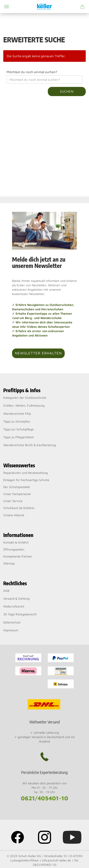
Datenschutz (12, 622)
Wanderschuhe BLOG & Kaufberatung (30, 445)
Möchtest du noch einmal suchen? (32, 72)
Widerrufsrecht (14, 606)
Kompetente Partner (18, 556)
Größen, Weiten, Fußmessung (24, 405)
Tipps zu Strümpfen (17, 421)
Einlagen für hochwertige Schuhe (26, 480)
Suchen (67, 91)
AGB (6, 591)
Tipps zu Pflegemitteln (19, 437)
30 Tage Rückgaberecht (20, 614)
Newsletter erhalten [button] (38, 353)
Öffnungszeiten (14, 549)
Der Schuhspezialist (17, 487)
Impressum (11, 630)
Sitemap (9, 563)
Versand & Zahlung (16, 598)
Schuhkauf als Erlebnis (19, 508)
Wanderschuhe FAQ (17, 413)
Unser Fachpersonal (17, 494)
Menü (7, 7)
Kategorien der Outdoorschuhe (25, 398)
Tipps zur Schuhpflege (19, 429)
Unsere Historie (14, 515)
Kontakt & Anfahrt (16, 542)
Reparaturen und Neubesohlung (26, 473)
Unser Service (13, 501)
